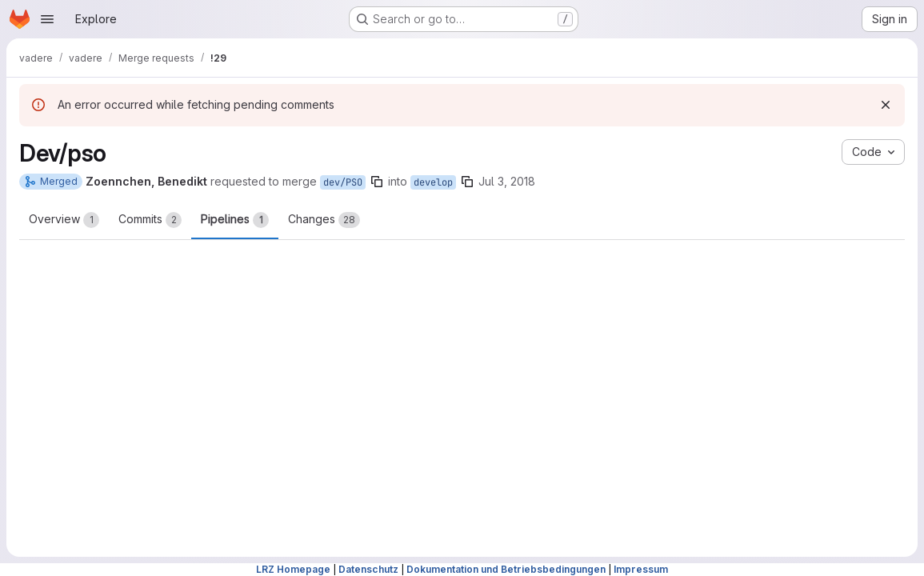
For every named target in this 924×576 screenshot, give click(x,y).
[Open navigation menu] (47, 19)
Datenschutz (368, 569)
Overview (64, 220)
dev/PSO (343, 182)
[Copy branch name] (377, 182)
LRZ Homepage (293, 569)
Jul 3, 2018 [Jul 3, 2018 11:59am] (507, 181)
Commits (150, 220)
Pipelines (235, 220)
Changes (324, 220)
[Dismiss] (886, 105)
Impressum (641, 569)
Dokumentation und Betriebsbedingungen (506, 569)
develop (433, 182)
